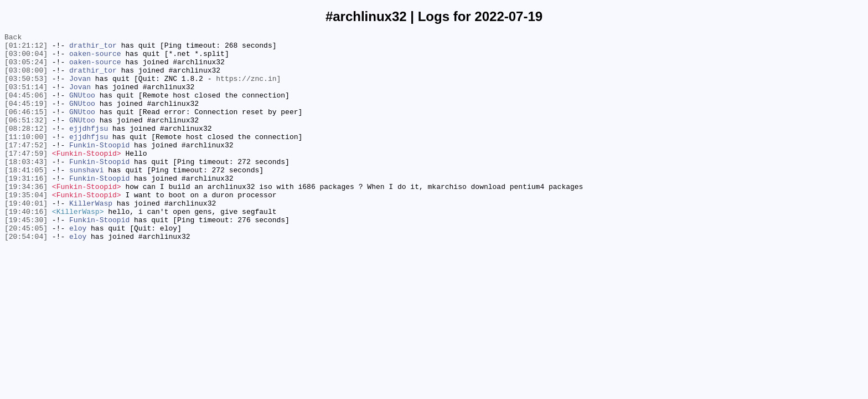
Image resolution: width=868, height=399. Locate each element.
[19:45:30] (26, 258)
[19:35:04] (26, 228)
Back (13, 38)
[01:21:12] (26, 48)
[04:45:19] (26, 118)
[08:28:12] (26, 148)
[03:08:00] (26, 78)
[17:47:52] (26, 168)
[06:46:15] (26, 128)
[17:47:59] (26, 178)
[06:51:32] (26, 138)
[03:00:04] (26, 58)
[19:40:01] (26, 238)
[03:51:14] (26, 98)
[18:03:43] (26, 188)
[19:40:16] (26, 248)
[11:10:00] (26, 158)
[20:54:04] (26, 278)
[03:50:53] (26, 88)
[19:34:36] (26, 218)
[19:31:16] (26, 208)
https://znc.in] (248, 88)
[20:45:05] (26, 268)
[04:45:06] (26, 108)
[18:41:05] (26, 198)
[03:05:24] (26, 68)
